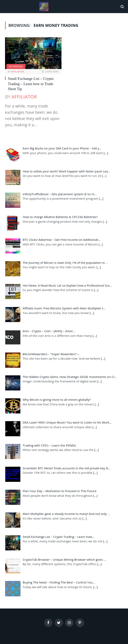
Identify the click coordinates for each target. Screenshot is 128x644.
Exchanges (16, 66)
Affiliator (17, 71)
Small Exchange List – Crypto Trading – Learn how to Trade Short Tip (31, 84)
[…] (106, 153)
